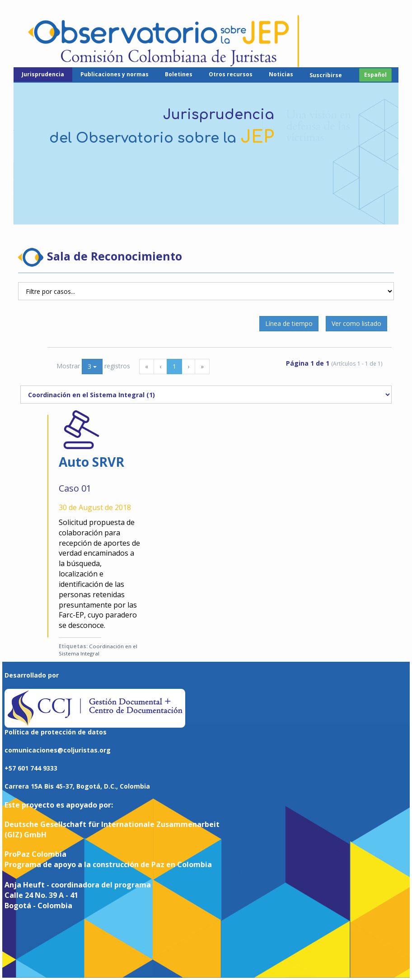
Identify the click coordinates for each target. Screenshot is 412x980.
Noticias (281, 74)
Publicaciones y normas (115, 74)
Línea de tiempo (289, 323)
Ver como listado (356, 323)
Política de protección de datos (56, 732)
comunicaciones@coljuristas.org (58, 750)
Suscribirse (326, 75)
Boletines (179, 74)
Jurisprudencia (43, 74)
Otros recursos (231, 74)
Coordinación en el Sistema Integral (98, 650)
